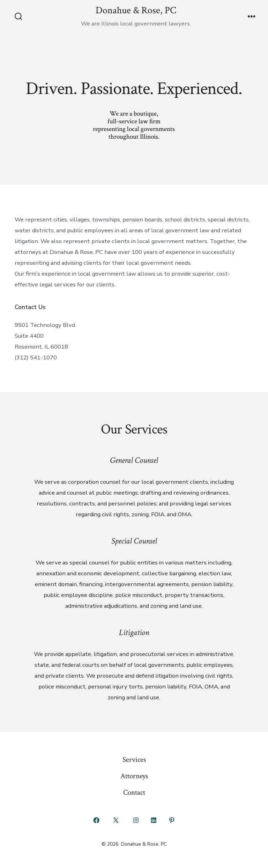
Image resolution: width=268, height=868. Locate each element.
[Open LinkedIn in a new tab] (154, 820)
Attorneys (134, 776)
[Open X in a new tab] (116, 820)
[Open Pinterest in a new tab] (172, 820)
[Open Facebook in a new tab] (96, 820)
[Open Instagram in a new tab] (136, 820)
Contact (134, 792)
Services (134, 760)
